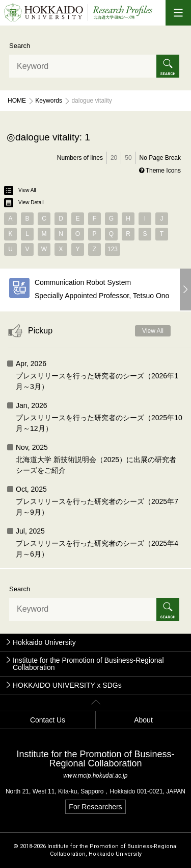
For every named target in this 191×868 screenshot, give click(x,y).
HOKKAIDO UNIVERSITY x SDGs (67, 685)
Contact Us (48, 720)
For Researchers (95, 807)
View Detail (24, 203)
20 (114, 158)
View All (20, 190)
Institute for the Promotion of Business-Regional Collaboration (88, 664)
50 (128, 158)
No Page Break (160, 158)
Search (20, 46)
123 (113, 249)
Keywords (49, 101)
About (143, 720)
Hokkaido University (44, 642)
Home (17, 101)
